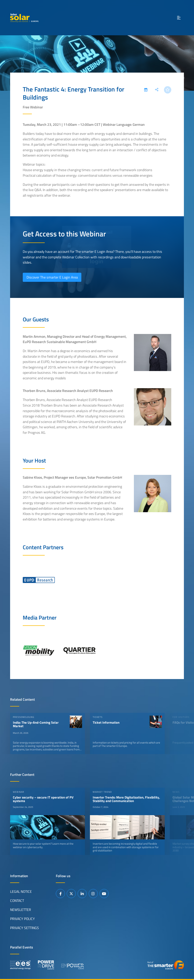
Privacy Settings (25, 928)
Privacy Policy (22, 919)
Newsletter (21, 910)
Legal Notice (21, 892)
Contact (17, 901)
